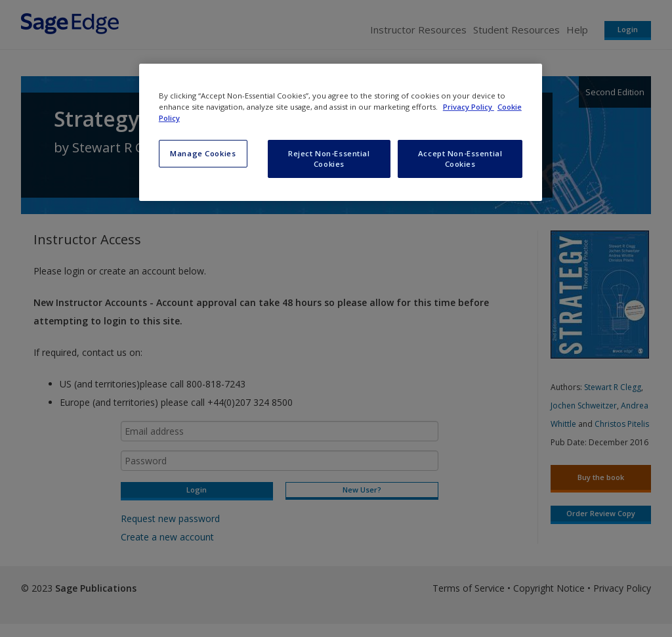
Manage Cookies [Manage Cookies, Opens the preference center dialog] (203, 153)
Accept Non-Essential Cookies (460, 159)
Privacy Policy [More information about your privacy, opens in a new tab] (469, 107)
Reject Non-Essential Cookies (329, 159)
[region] (341, 132)
